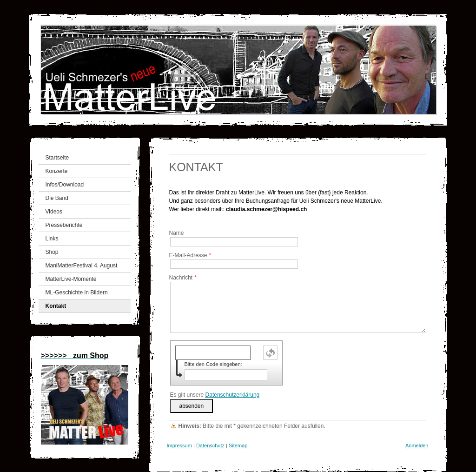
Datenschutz (210, 445)
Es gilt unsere (215, 395)
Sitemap (238, 445)
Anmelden (417, 445)
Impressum (179, 445)
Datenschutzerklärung (233, 395)
